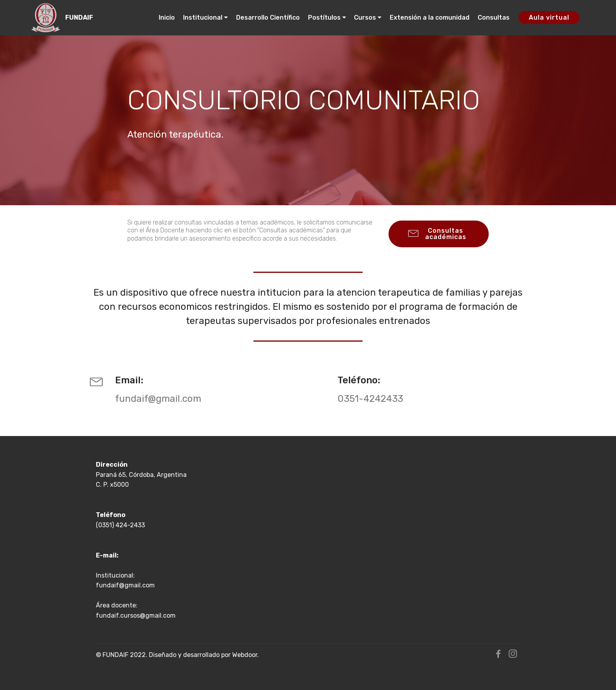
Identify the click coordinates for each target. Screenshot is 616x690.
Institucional (203, 17)
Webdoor (245, 655)
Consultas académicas (437, 234)
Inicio (167, 17)
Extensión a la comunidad (430, 17)
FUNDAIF (79, 17)
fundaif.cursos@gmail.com (136, 615)
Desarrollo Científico (268, 17)
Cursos (365, 17)
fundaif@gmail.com (125, 585)
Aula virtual (549, 17)
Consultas (494, 17)
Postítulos (324, 17)
